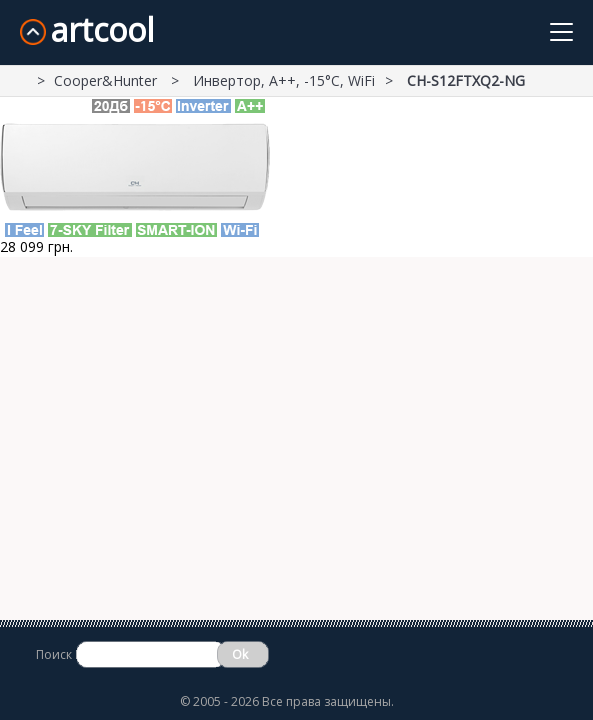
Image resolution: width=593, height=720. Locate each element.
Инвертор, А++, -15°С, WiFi (284, 80)
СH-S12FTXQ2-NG (466, 80)
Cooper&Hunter (107, 80)
